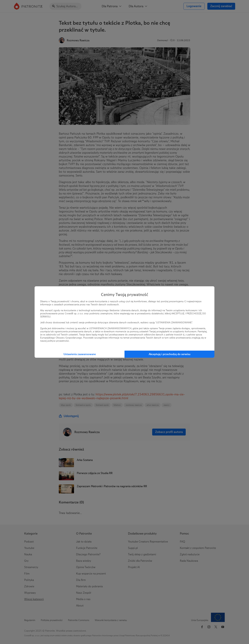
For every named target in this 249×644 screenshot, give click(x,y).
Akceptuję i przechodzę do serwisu (170, 354)
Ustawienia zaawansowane (80, 354)
